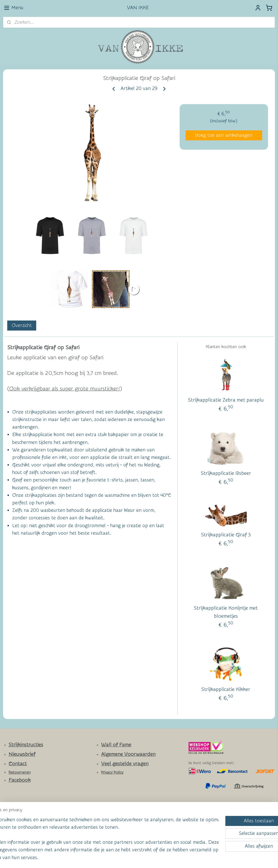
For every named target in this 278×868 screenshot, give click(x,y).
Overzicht (22, 325)
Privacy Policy (112, 772)
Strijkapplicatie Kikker (226, 689)
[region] (102, 834)
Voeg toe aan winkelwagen (224, 135)
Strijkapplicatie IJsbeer (226, 473)
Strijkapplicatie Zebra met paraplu (226, 400)
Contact (18, 764)
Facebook (20, 780)
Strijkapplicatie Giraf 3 (226, 535)
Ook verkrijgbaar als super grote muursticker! (64, 389)
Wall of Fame (116, 745)
